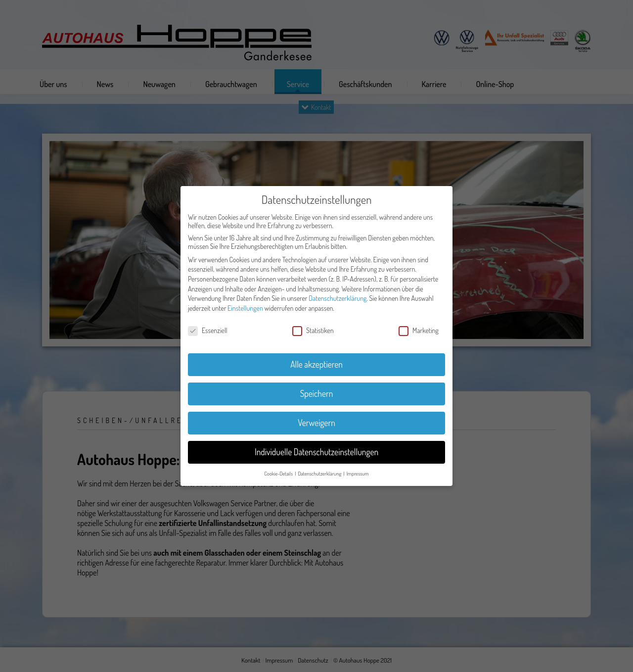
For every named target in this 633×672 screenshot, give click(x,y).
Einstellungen (245, 308)
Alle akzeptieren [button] (316, 364)
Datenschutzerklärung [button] (320, 473)
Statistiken (313, 330)
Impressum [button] (358, 473)
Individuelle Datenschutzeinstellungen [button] (316, 452)
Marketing (419, 330)
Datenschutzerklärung (338, 298)
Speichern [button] (317, 393)
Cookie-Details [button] (279, 473)
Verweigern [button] (316, 423)
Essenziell (208, 330)
